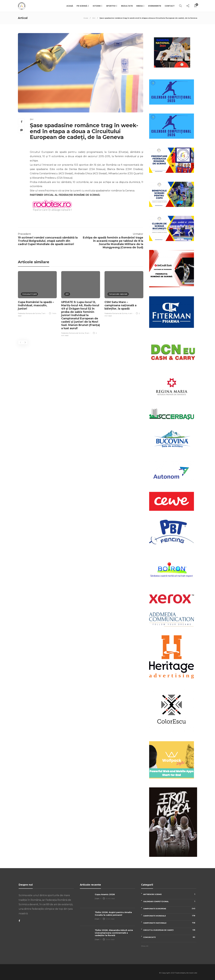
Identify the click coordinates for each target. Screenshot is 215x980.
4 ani (130, 313)
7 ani (43, 313)
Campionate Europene (170, 909)
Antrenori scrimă (170, 894)
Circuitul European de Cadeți (170, 930)
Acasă (70, 6)
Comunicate (170, 937)
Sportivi (111, 6)
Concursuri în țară (29, 294)
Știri (94, 18)
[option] (37, 294)
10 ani (87, 333)
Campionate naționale (118, 294)
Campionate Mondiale (170, 916)
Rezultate (127, 6)
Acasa (86, 18)
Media (140, 6)
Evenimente (155, 6)
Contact (170, 6)
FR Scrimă (82, 6)
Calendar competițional (170, 901)
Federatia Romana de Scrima (29, 313)
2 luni (97, 899)
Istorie (97, 6)
